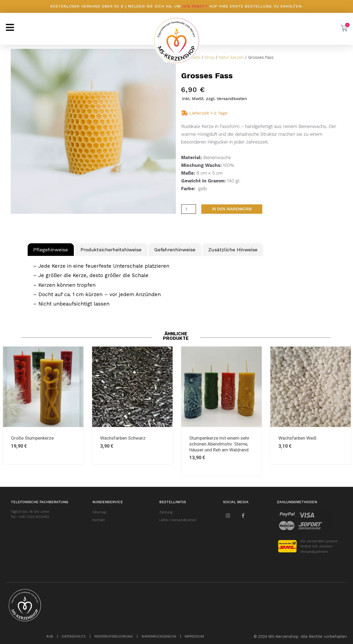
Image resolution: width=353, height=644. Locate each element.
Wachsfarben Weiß (297, 438)
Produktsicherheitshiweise (111, 250)
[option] (132, 405)
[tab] (51, 250)
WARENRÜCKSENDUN (159, 636)
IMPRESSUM (194, 636)
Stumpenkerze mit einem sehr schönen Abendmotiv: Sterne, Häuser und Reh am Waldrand (219, 444)
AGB (50, 636)
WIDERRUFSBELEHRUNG (114, 636)
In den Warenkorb (232, 209)
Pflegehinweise (51, 250)
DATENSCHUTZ (74, 636)
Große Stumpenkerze (32, 438)
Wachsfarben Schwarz (123, 438)
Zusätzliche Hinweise (233, 250)
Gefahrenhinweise (175, 250)
